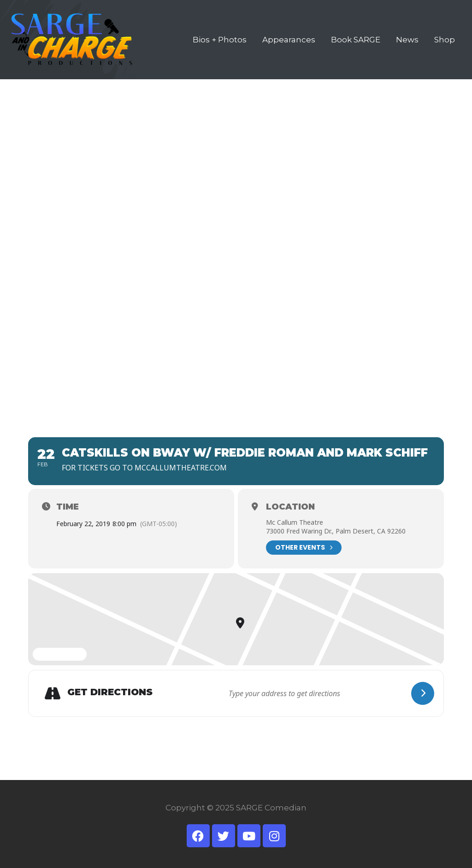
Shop (445, 40)
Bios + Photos (220, 40)
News (407, 40)
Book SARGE (356, 40)
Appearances (289, 40)
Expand (60, 655)
